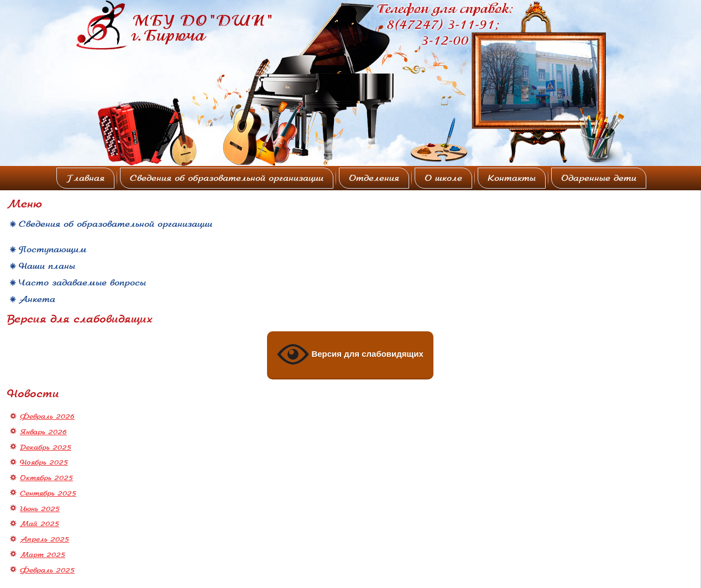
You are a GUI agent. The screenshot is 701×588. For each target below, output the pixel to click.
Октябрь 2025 (46, 478)
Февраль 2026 (47, 417)
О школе (443, 178)
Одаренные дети (599, 178)
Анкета (37, 299)
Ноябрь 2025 (44, 462)
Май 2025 (40, 524)
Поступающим (53, 249)
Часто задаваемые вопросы (82, 283)
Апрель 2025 (45, 539)
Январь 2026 (43, 432)
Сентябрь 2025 (48, 493)
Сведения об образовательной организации (227, 178)
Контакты (512, 178)
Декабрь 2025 (46, 447)
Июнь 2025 (40, 509)
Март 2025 (43, 555)
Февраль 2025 (47, 570)
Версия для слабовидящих (350, 355)
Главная (85, 178)
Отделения (374, 178)
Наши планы (47, 266)
